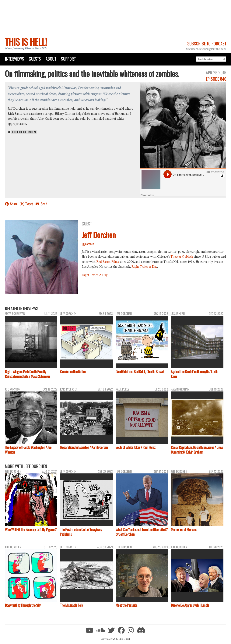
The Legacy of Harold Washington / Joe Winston (28, 450)
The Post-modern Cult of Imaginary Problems (81, 532)
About (51, 59)
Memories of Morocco (184, 529)
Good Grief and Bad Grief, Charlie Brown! (140, 372)
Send (41, 204)
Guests (35, 59)
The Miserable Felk (71, 605)
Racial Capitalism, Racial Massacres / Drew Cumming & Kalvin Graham (197, 450)
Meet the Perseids (126, 605)
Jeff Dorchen (19, 132)
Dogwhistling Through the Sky (23, 605)
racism (32, 132)
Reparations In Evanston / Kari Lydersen (84, 447)
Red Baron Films (108, 262)
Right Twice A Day (144, 267)
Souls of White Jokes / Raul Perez (136, 447)
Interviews (14, 59)
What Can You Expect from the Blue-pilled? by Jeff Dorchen (142, 532)
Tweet (27, 204)
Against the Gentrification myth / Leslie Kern (194, 374)
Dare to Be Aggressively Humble (190, 605)
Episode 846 (216, 79)
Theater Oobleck (182, 257)
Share (12, 204)
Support (68, 59)
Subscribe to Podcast (207, 43)
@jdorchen (88, 244)
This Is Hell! (26, 42)
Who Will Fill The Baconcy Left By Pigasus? (31, 529)
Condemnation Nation (73, 372)
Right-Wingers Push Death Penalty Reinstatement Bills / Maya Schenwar (28, 374)
